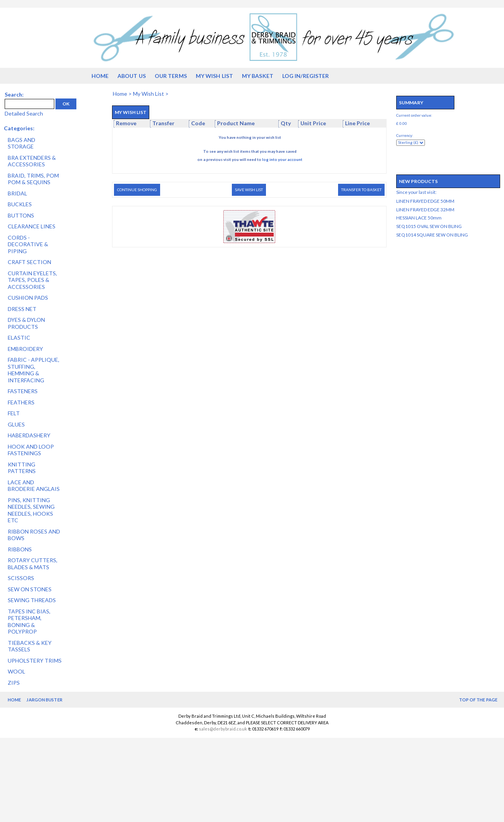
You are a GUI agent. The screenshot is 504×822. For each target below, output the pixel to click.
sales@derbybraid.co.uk (223, 729)
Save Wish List (249, 190)
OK (66, 104)
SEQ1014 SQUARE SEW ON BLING (432, 235)
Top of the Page (478, 700)
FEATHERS (21, 402)
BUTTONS (21, 215)
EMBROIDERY (25, 349)
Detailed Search (24, 113)
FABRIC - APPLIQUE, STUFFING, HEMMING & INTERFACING (34, 370)
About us (132, 76)
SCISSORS (21, 578)
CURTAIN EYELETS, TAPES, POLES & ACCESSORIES (32, 280)
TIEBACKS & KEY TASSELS (30, 646)
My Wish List (214, 76)
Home (100, 76)
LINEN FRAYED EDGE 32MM (425, 210)
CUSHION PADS (28, 298)
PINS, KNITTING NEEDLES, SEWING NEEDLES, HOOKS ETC (31, 510)
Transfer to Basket (361, 190)
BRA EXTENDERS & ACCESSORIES (32, 161)
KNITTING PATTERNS (22, 468)
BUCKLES (20, 204)
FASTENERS (23, 391)
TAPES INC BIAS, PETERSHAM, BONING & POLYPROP (29, 622)
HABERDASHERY (29, 435)
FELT (14, 413)
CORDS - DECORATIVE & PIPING (28, 244)
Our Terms (171, 76)
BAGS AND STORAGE (22, 143)
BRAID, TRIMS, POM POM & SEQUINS (33, 179)
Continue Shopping (137, 190)
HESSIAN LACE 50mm (419, 218)
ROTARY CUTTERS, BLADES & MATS (33, 564)
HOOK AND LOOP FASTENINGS (31, 450)
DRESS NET (22, 309)
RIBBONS (20, 549)
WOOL (16, 671)
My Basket (258, 76)
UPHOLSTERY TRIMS (35, 661)
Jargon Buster (44, 700)
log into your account (282, 159)
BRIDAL (17, 193)
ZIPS (14, 683)
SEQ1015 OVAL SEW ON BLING (429, 226)
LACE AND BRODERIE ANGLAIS (34, 486)
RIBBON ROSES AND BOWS (34, 535)
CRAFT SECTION (29, 262)
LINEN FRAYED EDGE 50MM (425, 201)
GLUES (16, 424)
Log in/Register (306, 76)
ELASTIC (19, 338)
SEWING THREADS (32, 600)
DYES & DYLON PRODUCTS (26, 323)
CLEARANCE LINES (32, 226)
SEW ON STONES (30, 589)
